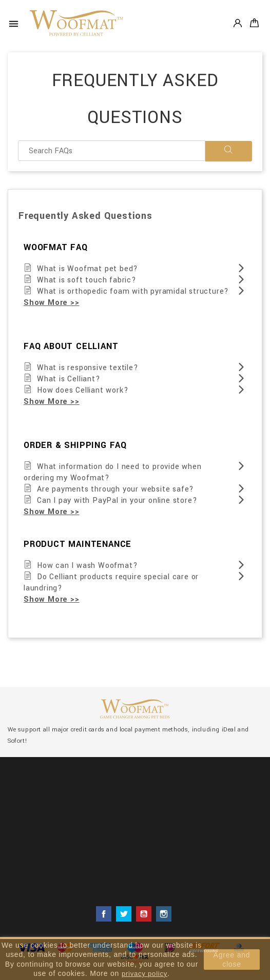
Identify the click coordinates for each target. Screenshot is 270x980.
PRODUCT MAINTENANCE (78, 544)
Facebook (104, 914)
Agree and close (232, 959)
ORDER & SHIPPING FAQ (75, 445)
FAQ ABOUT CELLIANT (71, 346)
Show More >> (52, 303)
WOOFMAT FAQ (56, 248)
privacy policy (144, 974)
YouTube (144, 914)
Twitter (124, 914)
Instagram (164, 914)
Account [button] (238, 23)
